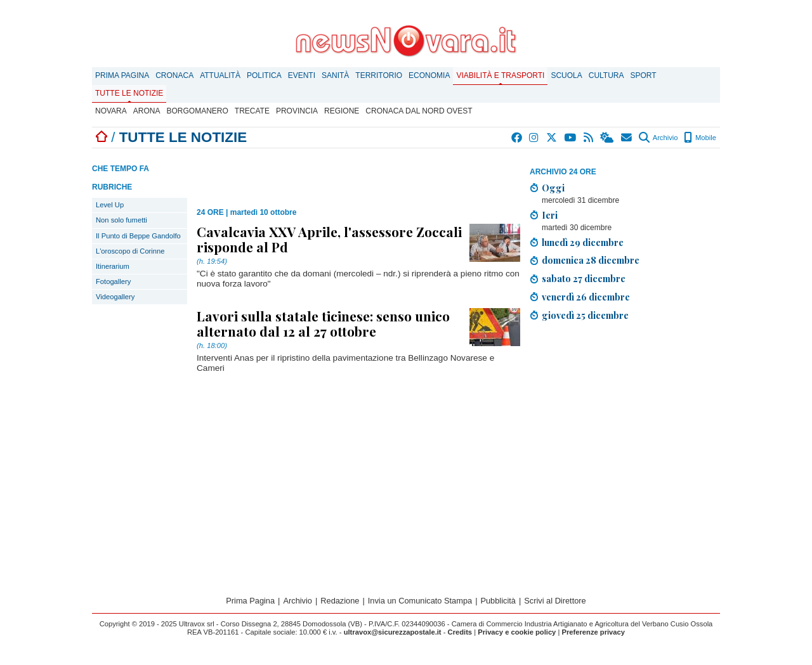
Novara (111, 111)
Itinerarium (113, 266)
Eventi (302, 75)
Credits (460, 632)
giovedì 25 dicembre (585, 315)
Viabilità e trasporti (500, 75)
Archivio (658, 138)
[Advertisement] (625, 420)
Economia (429, 75)
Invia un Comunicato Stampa (420, 601)
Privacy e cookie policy (517, 632)
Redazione (340, 601)
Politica (264, 75)
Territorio (379, 75)
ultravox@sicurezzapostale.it (393, 632)
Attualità (220, 75)
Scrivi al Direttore (555, 601)
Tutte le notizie (129, 93)
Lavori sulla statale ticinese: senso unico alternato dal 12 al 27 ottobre (323, 323)
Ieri (550, 215)
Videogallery (115, 297)
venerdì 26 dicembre (586, 297)
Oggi (553, 188)
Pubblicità (498, 601)
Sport (644, 75)
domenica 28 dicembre (591, 260)
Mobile (700, 138)
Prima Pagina (122, 75)
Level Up (110, 205)
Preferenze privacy (593, 632)
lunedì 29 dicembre (583, 242)
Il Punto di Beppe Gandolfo (138, 236)
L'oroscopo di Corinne (130, 251)
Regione (342, 111)
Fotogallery (113, 281)
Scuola (566, 75)
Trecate (252, 111)
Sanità (335, 75)
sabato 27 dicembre (584, 278)
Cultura (606, 75)
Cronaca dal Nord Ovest (419, 111)
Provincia (297, 111)
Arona (147, 111)
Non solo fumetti (121, 220)
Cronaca (174, 75)
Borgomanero (197, 111)
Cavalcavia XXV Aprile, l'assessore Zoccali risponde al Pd (329, 239)
